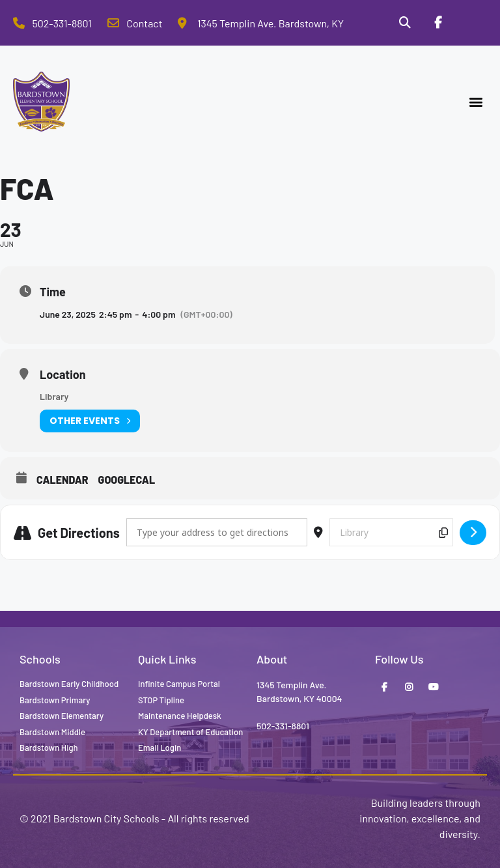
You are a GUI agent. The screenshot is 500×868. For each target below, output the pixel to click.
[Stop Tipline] (471, 23)
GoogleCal (127, 480)
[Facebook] (437, 23)
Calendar (62, 480)
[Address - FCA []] (217, 532)
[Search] (405, 23)
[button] (476, 102)
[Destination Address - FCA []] (391, 532)
